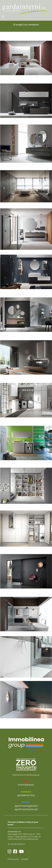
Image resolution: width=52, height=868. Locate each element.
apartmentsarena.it (26, 809)
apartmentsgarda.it (26, 806)
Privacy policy (13, 859)
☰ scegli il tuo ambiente (26, 25)
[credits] (25, 859)
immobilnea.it (26, 785)
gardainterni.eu (26, 795)
